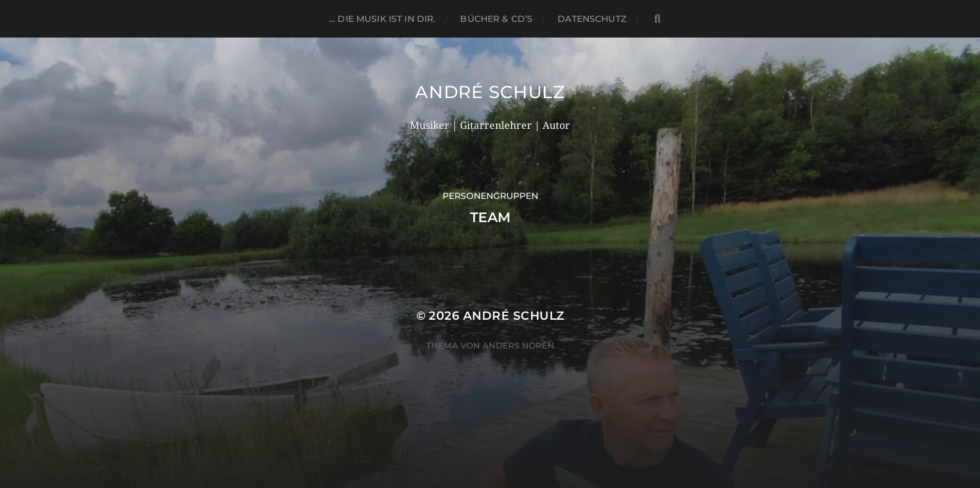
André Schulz (490, 92)
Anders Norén (518, 345)
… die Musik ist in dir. (382, 19)
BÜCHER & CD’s (496, 19)
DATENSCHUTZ (592, 19)
